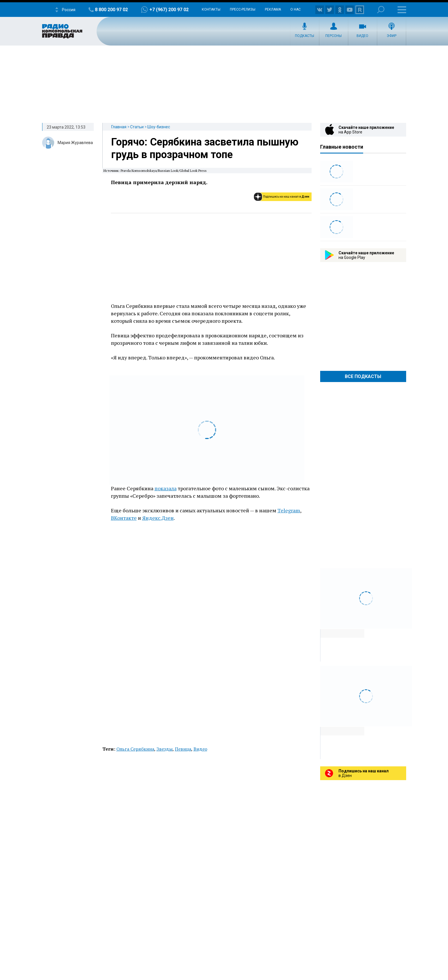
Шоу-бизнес (159, 127)
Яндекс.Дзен (158, 518)
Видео (362, 36)
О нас (296, 9)
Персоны (333, 36)
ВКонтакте (124, 518)
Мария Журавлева (75, 143)
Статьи (137, 127)
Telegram (289, 510)
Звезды (165, 749)
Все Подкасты (363, 376)
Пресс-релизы (243, 9)
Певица (183, 749)
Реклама (273, 9)
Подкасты (305, 36)
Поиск (381, 10)
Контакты (211, 9)
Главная (119, 127)
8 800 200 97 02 (111, 10)
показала (166, 488)
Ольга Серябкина (135, 749)
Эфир (392, 36)
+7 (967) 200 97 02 (169, 10)
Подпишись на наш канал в (286, 197)
